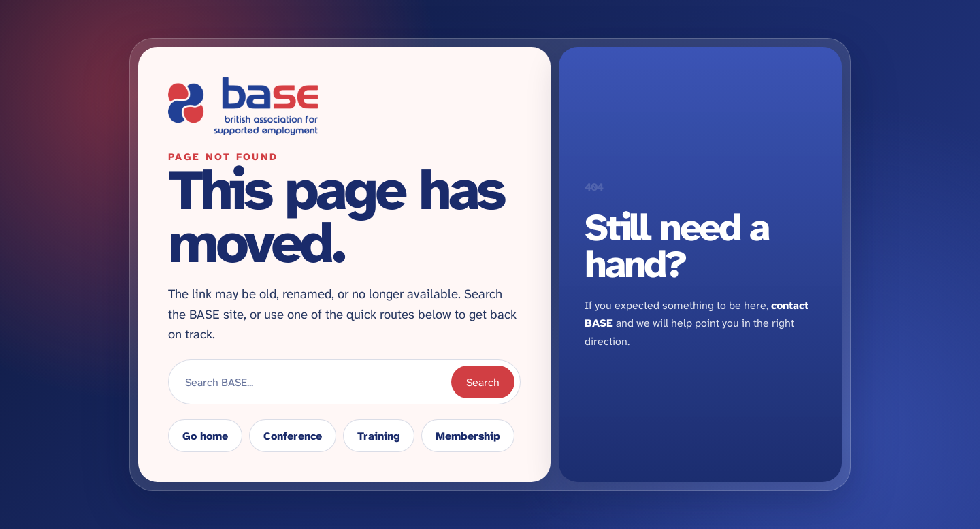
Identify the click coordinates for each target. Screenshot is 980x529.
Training (379, 436)
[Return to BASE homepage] (344, 106)
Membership (468, 436)
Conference (293, 436)
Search (483, 382)
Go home (205, 436)
